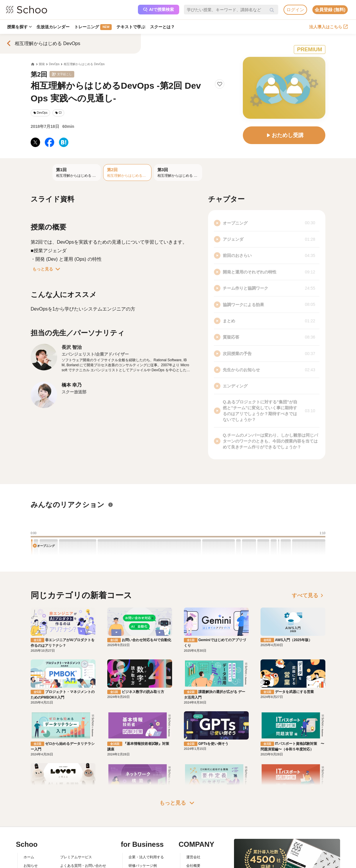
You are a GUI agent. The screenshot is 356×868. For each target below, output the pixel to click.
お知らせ (31, 838)
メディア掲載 (197, 863)
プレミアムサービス (76, 829)
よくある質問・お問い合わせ (83, 838)
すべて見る (309, 595)
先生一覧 (31, 863)
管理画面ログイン (143, 855)
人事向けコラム (141, 846)
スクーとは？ (162, 27)
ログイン (295, 10)
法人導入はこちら (328, 27)
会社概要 (193, 838)
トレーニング (93, 27)
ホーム (29, 829)
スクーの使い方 (36, 855)
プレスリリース (199, 855)
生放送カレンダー (53, 27)
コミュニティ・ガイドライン (83, 855)
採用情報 (193, 846)
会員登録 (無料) (330, 10)
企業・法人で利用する (146, 829)
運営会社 (193, 829)
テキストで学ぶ (131, 27)
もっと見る (47, 269)
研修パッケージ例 (143, 838)
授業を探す (19, 27)
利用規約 (67, 846)
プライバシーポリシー (78, 863)
